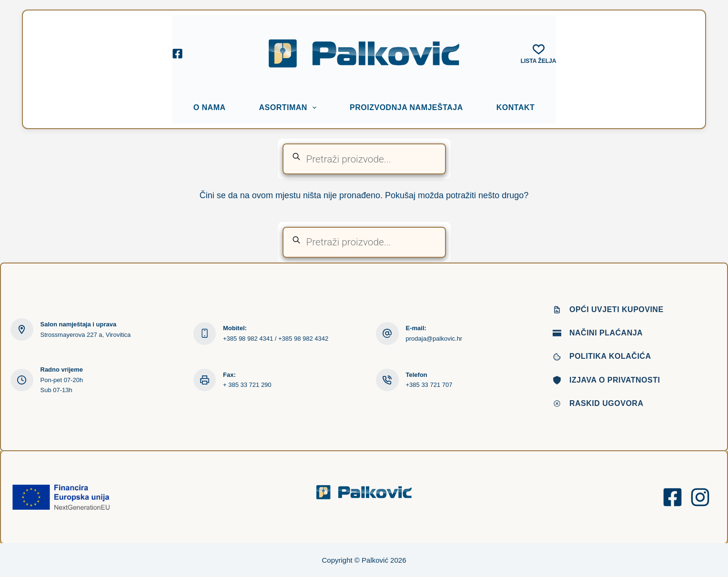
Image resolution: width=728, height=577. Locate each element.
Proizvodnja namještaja (406, 107)
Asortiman (290, 108)
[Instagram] (700, 497)
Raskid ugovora (606, 403)
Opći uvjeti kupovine (617, 309)
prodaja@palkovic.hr (434, 339)
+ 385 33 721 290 (247, 385)
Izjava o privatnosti (615, 380)
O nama (210, 107)
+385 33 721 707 (429, 385)
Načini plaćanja (606, 333)
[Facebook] (177, 54)
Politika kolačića (610, 356)
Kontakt (516, 107)
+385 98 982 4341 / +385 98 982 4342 (276, 339)
